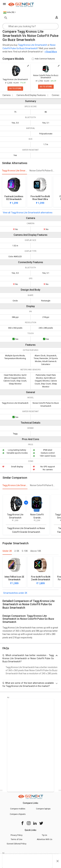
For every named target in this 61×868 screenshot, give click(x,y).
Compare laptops (43, 809)
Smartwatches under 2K (15, 593)
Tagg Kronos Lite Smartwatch (33, 45)
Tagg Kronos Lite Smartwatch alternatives (32, 213)
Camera (6, 95)
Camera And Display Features (31, 95)
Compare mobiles (18, 809)
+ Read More (51, 52)
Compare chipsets (18, 814)
